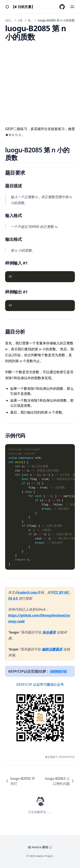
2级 (20, 20)
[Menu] (72, 7)
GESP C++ (12, 20)
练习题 (32, 20)
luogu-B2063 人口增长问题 (60, 781)
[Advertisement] (40, 81)
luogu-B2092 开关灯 (20, 781)
